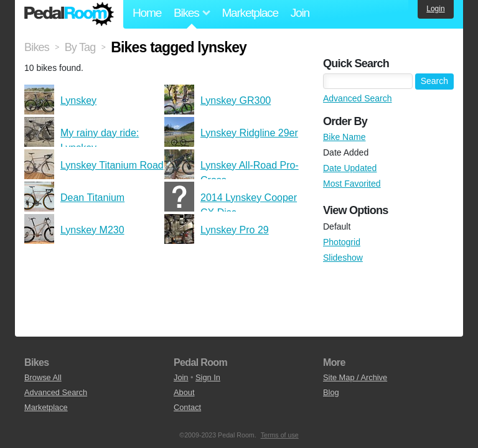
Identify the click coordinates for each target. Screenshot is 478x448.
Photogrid (342, 242)
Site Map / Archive (355, 377)
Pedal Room (69, 14)
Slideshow (343, 258)
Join (300, 13)
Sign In (208, 377)
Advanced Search (358, 98)
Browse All (43, 377)
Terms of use (280, 435)
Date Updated (350, 168)
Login (435, 9)
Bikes (37, 47)
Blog (331, 392)
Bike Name (344, 137)
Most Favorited (352, 184)
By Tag (80, 47)
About (184, 392)
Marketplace (250, 13)
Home (147, 13)
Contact (187, 407)
